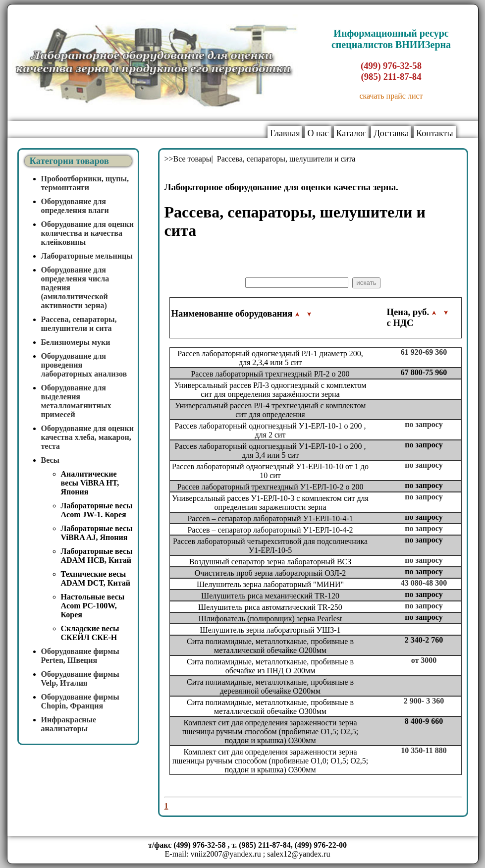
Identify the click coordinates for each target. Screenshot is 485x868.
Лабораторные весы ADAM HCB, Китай (97, 556)
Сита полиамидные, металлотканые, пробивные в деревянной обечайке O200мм (270, 686)
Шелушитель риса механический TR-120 (270, 596)
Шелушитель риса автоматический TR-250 (270, 607)
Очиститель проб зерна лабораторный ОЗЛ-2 (270, 573)
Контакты (434, 133)
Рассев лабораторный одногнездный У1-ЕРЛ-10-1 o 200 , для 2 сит (270, 430)
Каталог (351, 133)
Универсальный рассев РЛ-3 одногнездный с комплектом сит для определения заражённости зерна (270, 390)
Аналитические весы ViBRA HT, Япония (90, 483)
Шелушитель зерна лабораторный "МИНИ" (270, 584)
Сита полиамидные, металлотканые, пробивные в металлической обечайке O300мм (270, 707)
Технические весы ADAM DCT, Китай (96, 578)
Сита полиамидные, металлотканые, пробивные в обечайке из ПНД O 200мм (270, 666)
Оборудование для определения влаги (75, 206)
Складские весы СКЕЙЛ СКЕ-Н (90, 633)
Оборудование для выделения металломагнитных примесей (76, 401)
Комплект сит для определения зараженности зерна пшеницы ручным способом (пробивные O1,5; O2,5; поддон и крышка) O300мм (270, 732)
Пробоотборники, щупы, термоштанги (85, 183)
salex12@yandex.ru (298, 854)
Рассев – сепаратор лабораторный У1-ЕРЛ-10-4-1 (270, 518)
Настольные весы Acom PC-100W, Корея (93, 606)
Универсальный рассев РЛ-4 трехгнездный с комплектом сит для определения (270, 410)
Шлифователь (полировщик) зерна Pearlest (270, 619)
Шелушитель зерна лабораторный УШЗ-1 (270, 630)
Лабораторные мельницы (87, 256)
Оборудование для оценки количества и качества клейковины (88, 233)
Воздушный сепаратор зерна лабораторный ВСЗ (270, 562)
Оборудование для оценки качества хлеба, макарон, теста (88, 437)
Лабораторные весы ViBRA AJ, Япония (97, 533)
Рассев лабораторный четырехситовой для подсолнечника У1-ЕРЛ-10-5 (270, 546)
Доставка (391, 133)
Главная (285, 133)
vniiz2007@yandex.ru (226, 854)
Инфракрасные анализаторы (69, 724)
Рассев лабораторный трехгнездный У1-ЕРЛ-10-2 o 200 (270, 487)
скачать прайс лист (391, 96)
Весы (51, 460)
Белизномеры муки (76, 342)
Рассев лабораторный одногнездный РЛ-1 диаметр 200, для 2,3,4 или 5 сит (270, 358)
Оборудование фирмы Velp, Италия (80, 678)
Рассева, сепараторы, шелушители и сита (79, 324)
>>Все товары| (190, 159)
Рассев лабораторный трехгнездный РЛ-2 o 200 (270, 374)
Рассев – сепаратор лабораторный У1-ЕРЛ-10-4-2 (270, 530)
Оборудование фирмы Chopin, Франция (80, 701)
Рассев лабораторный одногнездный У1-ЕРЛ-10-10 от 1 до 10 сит (270, 471)
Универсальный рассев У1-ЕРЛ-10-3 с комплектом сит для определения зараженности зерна (270, 503)
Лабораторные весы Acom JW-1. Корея (97, 510)
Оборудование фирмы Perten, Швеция (80, 656)
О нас (318, 133)
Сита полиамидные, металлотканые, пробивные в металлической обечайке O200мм (270, 646)
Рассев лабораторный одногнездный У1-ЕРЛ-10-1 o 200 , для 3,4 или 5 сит (270, 451)
